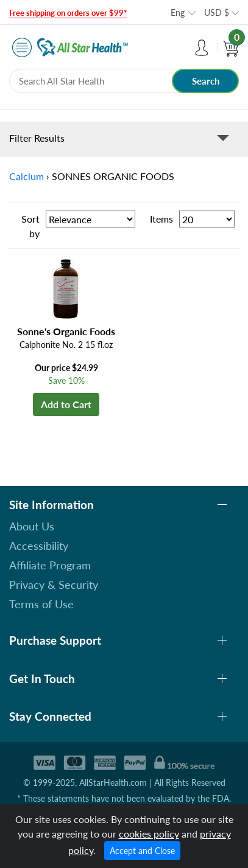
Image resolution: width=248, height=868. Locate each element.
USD (217, 12)
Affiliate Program (50, 565)
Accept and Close (142, 851)
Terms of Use (41, 604)
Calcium (27, 176)
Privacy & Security (54, 585)
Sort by (30, 226)
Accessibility (39, 546)
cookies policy (149, 834)
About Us (32, 526)
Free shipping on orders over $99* (68, 13)
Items (161, 219)
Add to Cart (66, 404)
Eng (178, 12)
